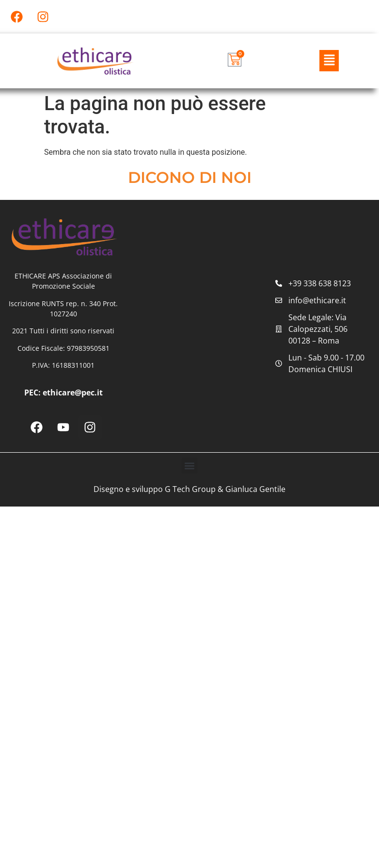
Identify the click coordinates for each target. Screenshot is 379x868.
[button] (329, 61)
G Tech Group (190, 490)
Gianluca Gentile (255, 490)
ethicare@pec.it (73, 393)
